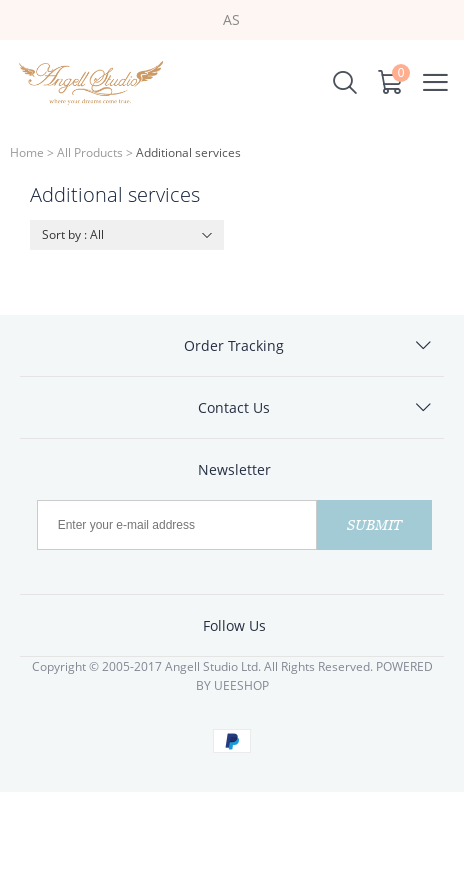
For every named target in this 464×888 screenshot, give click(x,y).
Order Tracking (234, 345)
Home (27, 152)
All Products (90, 152)
